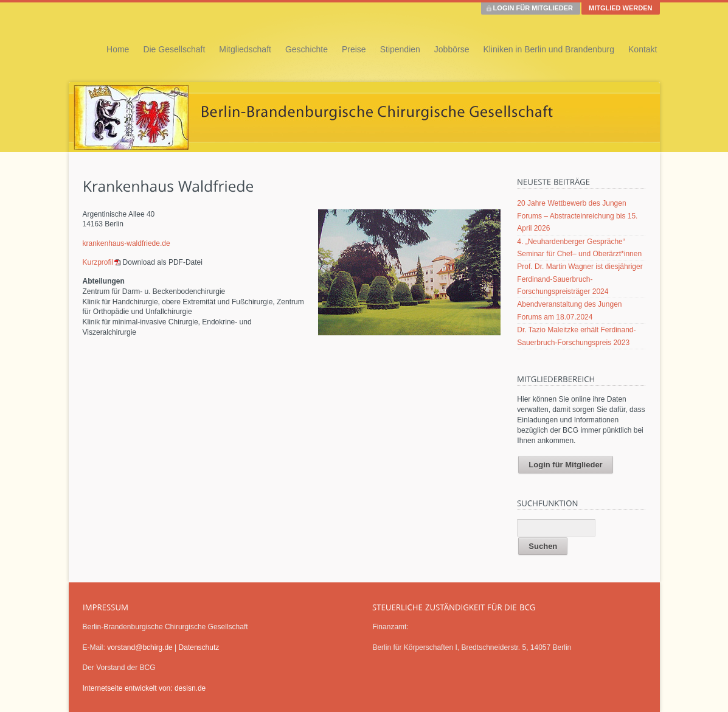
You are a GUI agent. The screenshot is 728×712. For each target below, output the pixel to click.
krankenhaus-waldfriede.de (127, 243)
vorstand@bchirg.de (140, 647)
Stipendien (400, 49)
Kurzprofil (98, 262)
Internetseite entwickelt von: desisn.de (144, 688)
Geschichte (307, 49)
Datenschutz (199, 647)
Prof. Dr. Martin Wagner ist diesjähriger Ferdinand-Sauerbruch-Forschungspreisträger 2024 (580, 279)
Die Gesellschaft (174, 49)
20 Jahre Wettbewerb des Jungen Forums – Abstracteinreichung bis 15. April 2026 (577, 216)
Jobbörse (452, 49)
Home (118, 49)
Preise (354, 49)
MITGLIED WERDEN (621, 8)
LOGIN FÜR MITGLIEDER (533, 8)
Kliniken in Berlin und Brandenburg (549, 49)
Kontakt (643, 49)
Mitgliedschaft (245, 49)
